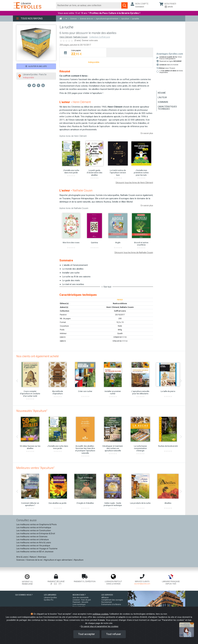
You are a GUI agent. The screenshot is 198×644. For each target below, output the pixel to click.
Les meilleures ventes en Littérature (33, 540)
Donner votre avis (90, 40)
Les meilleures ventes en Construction (34, 531)
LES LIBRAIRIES (50, 595)
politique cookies (101, 614)
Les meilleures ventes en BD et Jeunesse (35, 552)
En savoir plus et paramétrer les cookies (100, 626)
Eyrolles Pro (49, 600)
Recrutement (107, 602)
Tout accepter (87, 634)
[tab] (83, 52)
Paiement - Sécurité (80, 602)
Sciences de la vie (34, 560)
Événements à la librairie (111, 604)
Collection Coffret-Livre (100, 37)
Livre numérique (79, 604)
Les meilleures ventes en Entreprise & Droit (36, 534)
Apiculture (79, 560)
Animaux (42, 557)
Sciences (21, 560)
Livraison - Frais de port (82, 600)
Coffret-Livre (120, 311)
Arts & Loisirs (22, 557)
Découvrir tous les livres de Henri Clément (134, 183)
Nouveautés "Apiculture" (32, 411)
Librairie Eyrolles (50, 598)
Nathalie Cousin (80, 37)
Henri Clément (66, 37)
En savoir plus (147, 133)
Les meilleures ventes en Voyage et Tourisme (37, 549)
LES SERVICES (107, 595)
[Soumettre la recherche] (124, 5)
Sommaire (163, 102)
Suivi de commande (81, 598)
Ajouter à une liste (36, 66)
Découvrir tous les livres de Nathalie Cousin (134, 252)
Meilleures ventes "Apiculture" (35, 468)
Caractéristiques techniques (167, 108)
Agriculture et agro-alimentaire (58, 560)
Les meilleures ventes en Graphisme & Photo (37, 524)
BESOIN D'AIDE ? (79, 595)
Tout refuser (114, 634)
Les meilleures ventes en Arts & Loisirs (34, 543)
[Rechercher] (89, 5)
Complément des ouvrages (112, 600)
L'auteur (162, 97)
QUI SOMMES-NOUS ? (24, 595)
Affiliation (105, 598)
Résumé (162, 93)
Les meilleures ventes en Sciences (32, 537)
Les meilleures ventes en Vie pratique (33, 546)
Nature (33, 557)
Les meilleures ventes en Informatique (34, 527)
